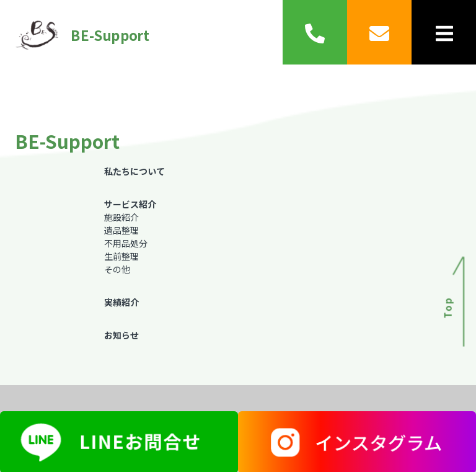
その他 (117, 269)
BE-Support (78, 35)
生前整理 (121, 256)
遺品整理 (121, 230)
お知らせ (121, 335)
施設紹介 (121, 217)
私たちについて (134, 171)
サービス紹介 (130, 204)
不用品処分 (126, 243)
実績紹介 (121, 302)
